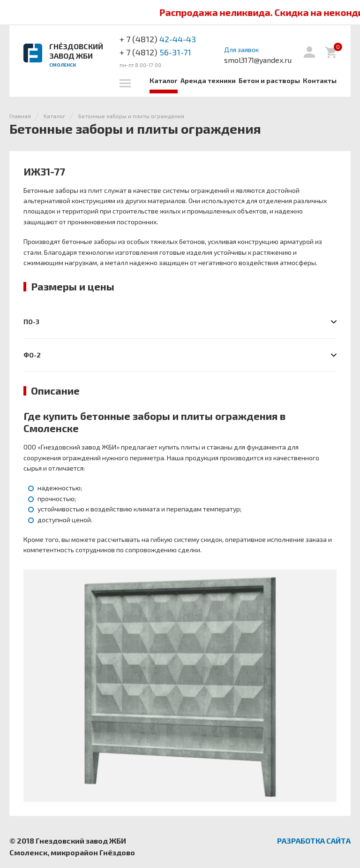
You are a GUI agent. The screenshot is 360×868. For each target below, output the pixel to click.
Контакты (320, 80)
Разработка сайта (314, 841)
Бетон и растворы (269, 80)
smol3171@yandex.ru (258, 60)
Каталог (164, 80)
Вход (309, 52)
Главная (20, 116)
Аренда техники (208, 80)
